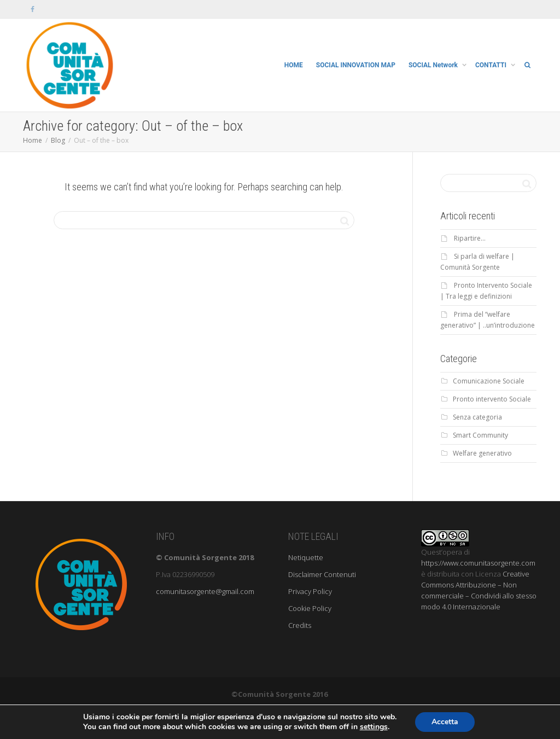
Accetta (445, 722)
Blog (58, 140)
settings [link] (374, 727)
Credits (300, 625)
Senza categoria (477, 417)
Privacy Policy (310, 591)
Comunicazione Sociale (489, 381)
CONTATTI (492, 65)
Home (33, 140)
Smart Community (480, 435)
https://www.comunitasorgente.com (478, 563)
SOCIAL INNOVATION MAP (356, 65)
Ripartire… (470, 238)
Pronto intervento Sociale (492, 399)
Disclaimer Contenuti (322, 574)
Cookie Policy (310, 608)
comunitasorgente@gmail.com (205, 591)
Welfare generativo (482, 453)
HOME (294, 65)
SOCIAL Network (434, 65)
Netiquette (306, 557)
